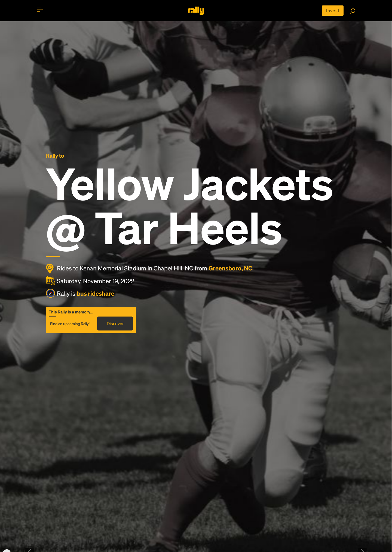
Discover (115, 323)
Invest (333, 10)
